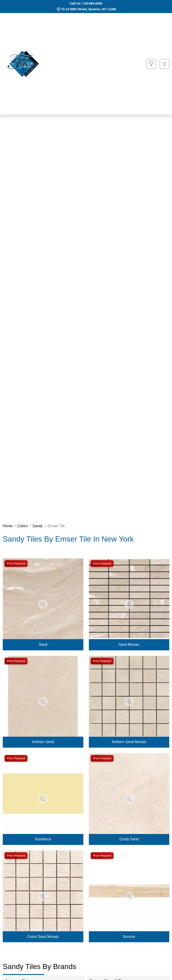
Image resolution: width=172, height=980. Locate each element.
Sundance (43, 839)
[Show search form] (151, 64)
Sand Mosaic (129, 645)
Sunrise (129, 937)
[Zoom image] (43, 604)
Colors (22, 526)
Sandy (38, 526)
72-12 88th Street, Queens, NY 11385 (89, 9)
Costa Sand (129, 839)
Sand (43, 645)
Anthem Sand (43, 742)
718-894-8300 (92, 3)
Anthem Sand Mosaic (129, 742)
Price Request (16, 563)
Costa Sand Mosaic (43, 937)
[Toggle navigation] (164, 64)
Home (8, 526)
